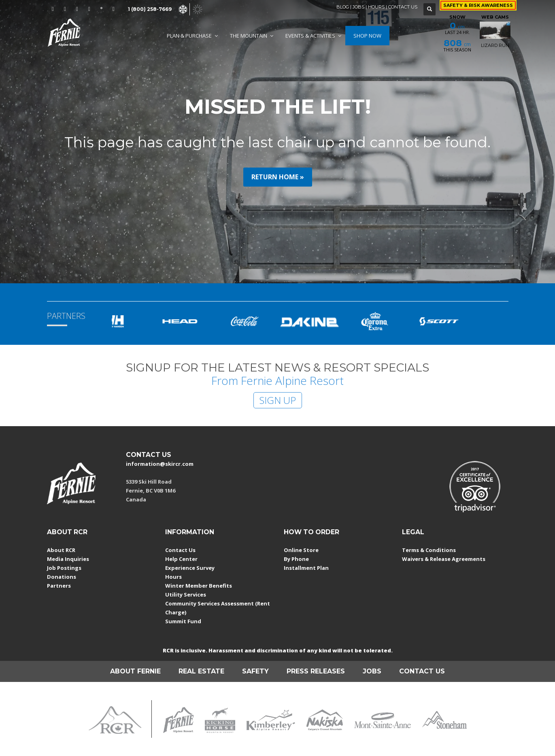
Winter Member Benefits (199, 586)
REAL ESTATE (201, 671)
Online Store (301, 550)
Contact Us (180, 550)
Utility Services (186, 595)
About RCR (61, 550)
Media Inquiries (68, 559)
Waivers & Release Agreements (444, 559)
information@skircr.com (160, 464)
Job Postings (64, 568)
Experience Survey (190, 568)
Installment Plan (306, 568)
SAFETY (255, 671)
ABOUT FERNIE (135, 671)
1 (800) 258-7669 (150, 9)
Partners (59, 586)
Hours (173, 577)
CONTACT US (403, 7)
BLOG (343, 7)
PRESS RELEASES (316, 671)
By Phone (296, 559)
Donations (62, 577)
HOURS (376, 7)
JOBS (358, 7)
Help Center (181, 559)
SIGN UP (278, 400)
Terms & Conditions (429, 550)
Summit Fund (183, 621)
